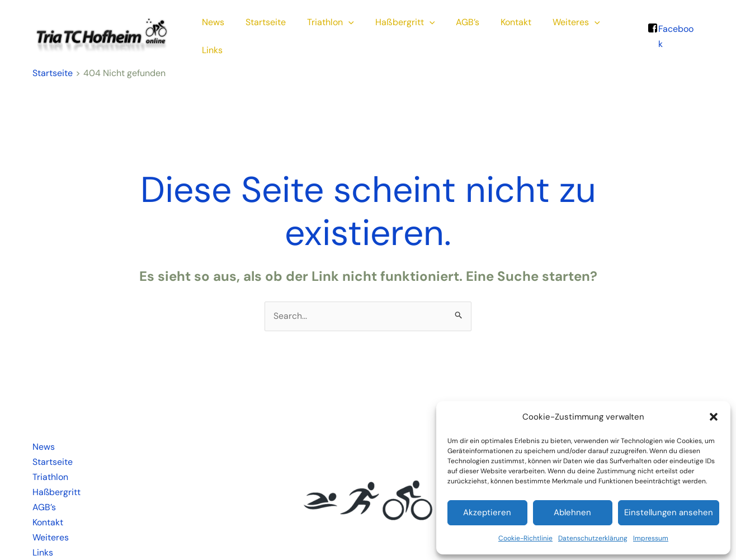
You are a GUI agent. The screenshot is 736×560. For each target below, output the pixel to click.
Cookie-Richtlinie (525, 538)
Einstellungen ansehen (669, 512)
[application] (347, 33)
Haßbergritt (400, 33)
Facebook (677, 33)
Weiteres (561, 33)
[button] (714, 417)
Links (613, 33)
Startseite (267, 33)
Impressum (651, 538)
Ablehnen (572, 512)
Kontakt (504, 33)
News (218, 33)
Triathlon (329, 33)
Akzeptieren (487, 512)
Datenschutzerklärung (593, 538)
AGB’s (459, 33)
